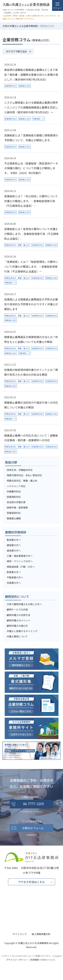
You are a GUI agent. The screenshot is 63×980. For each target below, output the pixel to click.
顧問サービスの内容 (17, 609)
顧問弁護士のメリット (18, 620)
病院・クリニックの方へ (20, 561)
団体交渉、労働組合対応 (20, 470)
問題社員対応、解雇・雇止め (22, 481)
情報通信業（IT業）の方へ (21, 567)
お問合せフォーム (33, 828)
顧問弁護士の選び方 (17, 626)
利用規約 (35, 960)
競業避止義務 (14, 518)
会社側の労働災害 (16, 502)
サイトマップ (20, 934)
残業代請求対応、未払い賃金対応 (24, 475)
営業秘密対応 (14, 513)
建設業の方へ (14, 545)
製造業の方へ (14, 540)
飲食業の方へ (14, 572)
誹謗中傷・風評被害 (17, 507)
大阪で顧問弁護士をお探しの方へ (24, 604)
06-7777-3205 (33, 804)
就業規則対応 (14, 497)
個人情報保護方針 (41, 934)
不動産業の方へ (15, 577)
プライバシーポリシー (17, 960)
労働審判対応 (14, 491)
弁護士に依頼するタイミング (22, 631)
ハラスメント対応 (16, 486)
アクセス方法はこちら (32, 882)
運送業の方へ (14, 550)
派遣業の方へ (14, 583)
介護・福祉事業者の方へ (20, 556)
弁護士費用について (17, 636)
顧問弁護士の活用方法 (18, 615)
